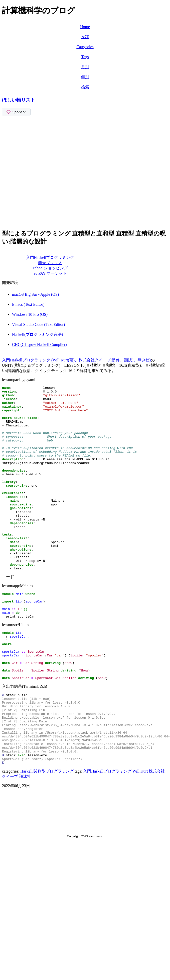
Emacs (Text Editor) (28, 304)
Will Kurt (140, 837)
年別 (85, 77)
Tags (85, 57)
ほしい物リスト (19, 100)
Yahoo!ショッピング (50, 268)
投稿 (85, 37)
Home (85, 27)
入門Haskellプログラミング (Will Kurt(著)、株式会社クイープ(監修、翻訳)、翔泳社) (76, 360)
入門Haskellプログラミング (50, 257)
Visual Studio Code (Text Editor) (38, 324)
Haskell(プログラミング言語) (38, 334)
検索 (85, 87)
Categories (85, 47)
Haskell (26, 837)
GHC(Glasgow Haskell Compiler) (39, 345)
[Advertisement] (52, 172)
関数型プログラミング (54, 837)
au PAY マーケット (50, 273)
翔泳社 (25, 843)
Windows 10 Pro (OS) (30, 314)
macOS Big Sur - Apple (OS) (35, 294)
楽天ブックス (50, 263)
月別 (85, 67)
